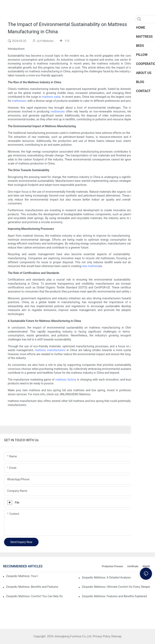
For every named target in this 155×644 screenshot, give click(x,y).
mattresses (19, 101)
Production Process (113, 566)
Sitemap (116, 636)
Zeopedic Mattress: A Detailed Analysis (106, 577)
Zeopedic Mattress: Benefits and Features (32, 587)
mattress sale (50, 97)
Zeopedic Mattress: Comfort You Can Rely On (34, 596)
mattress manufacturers (50, 350)
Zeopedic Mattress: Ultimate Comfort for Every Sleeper (116, 587)
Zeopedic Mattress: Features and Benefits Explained (114, 596)
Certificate (133, 566)
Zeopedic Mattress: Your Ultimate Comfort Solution (22, 576)
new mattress (91, 266)
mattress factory (66, 380)
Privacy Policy (102, 636)
